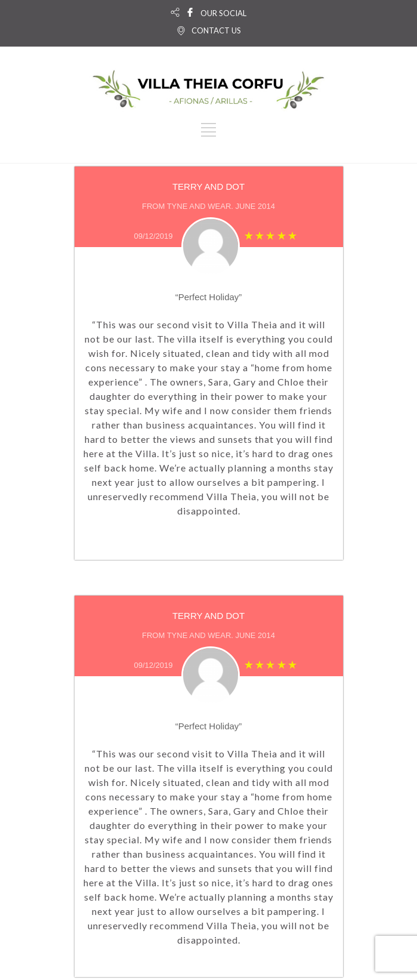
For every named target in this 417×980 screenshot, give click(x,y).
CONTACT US (216, 30)
